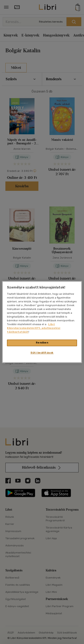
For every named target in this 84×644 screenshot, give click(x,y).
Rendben (42, 343)
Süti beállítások (42, 353)
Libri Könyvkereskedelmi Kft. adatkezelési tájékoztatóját (34, 328)
